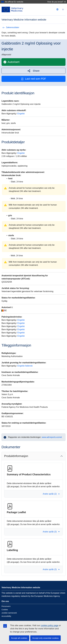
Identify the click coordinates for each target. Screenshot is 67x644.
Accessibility (6, 616)
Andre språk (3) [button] (51, 532)
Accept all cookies (19, 638)
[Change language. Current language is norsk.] (57, 9)
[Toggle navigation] (63, 10)
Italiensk (29, 366)
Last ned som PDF (34, 79)
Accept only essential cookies (45, 638)
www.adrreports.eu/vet (52, 437)
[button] (33, 71)
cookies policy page (49, 625)
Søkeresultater (11, 27)
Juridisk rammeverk (9, 613)
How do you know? (57, 2)
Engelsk (21, 114)
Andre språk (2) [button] (51, 494)
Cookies (5, 610)
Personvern (6, 606)
